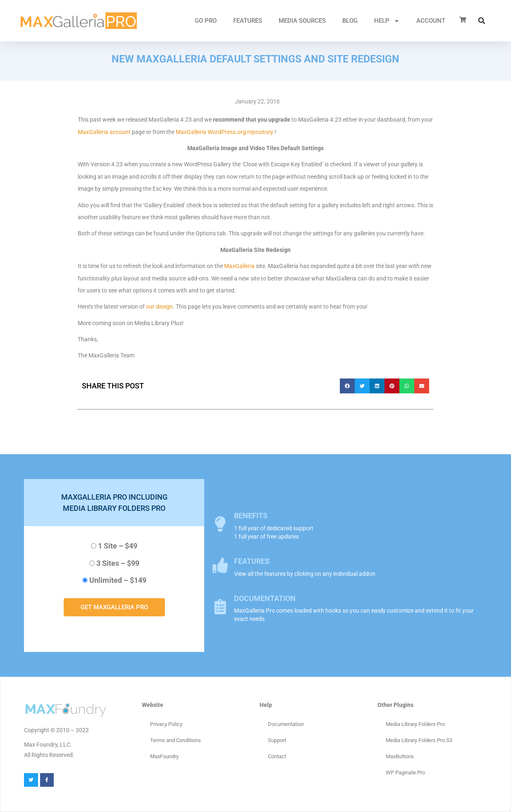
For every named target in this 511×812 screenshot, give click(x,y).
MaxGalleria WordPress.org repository (224, 132)
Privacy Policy (166, 724)
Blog (350, 21)
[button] (482, 21)
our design (159, 307)
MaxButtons (400, 756)
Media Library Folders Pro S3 (419, 740)
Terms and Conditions (176, 740)
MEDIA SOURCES (302, 21)
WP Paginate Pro (405, 772)
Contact (277, 756)
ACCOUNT (431, 21)
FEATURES (248, 21)
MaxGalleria (239, 266)
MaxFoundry (164, 756)
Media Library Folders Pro (415, 724)
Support (277, 740)
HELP (387, 21)
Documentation (286, 724)
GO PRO (206, 21)
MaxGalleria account (104, 132)
